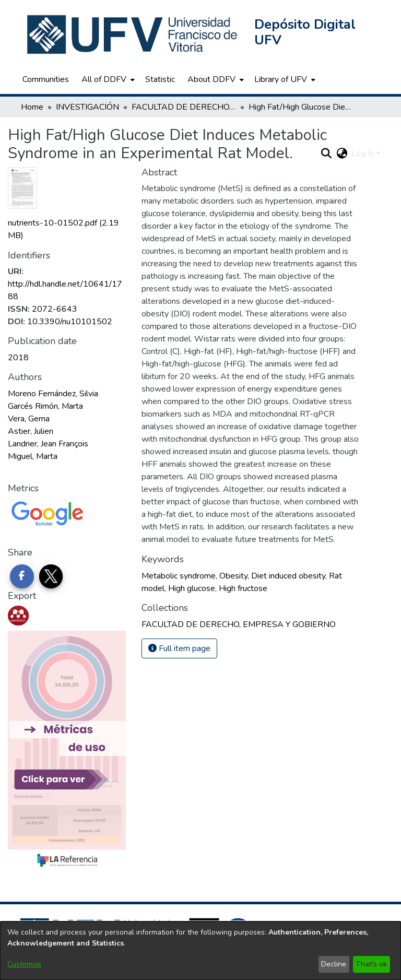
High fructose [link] (243, 588)
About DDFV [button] (211, 79)
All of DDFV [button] (104, 79)
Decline (334, 964)
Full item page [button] (179, 648)
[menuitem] (107, 79)
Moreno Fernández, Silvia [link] (53, 394)
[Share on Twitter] (51, 576)
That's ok (371, 964)
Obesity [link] (233, 576)
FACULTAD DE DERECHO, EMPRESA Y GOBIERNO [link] (184, 107)
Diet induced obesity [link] (288, 576)
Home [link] (32, 107)
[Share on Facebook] (22, 576)
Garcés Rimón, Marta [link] (45, 406)
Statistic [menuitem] (160, 79)
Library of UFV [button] (281, 79)
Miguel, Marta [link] (33, 456)
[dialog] (200, 951)
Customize (24, 964)
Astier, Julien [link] (31, 431)
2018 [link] (18, 358)
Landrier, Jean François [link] (48, 444)
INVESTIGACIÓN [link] (87, 107)
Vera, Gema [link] (29, 419)
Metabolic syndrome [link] (179, 576)
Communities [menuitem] (46, 79)
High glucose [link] (192, 588)
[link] (239, 624)
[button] (133, 34)
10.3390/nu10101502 (70, 322)
